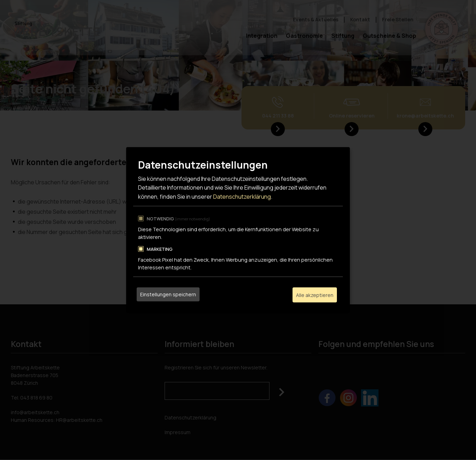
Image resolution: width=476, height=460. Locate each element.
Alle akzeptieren (315, 295)
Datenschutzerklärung (242, 197)
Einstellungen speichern (168, 295)
